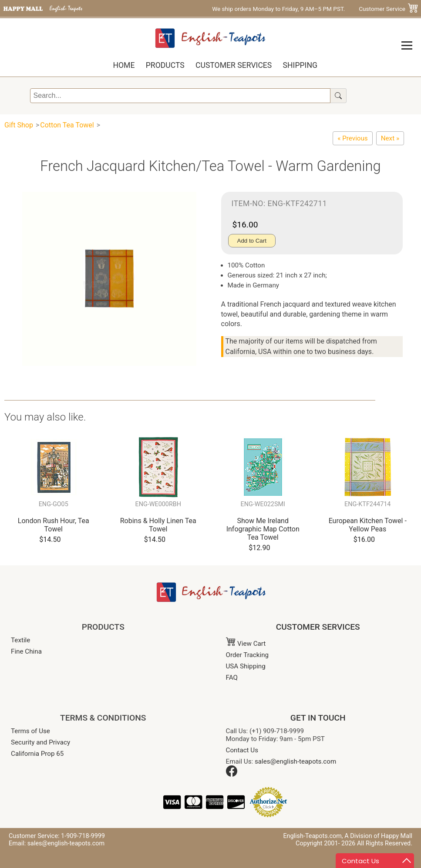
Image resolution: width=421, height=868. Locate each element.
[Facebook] (232, 775)
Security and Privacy (40, 742)
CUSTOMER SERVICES (318, 627)
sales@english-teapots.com (295, 761)
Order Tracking (248, 655)
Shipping (300, 65)
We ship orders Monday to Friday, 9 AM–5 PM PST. (278, 9)
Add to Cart (252, 241)
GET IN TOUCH (318, 718)
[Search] (180, 96)
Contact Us (242, 750)
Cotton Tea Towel (67, 125)
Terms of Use (30, 731)
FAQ (232, 678)
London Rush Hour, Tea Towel (54, 525)
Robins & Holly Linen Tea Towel (158, 525)
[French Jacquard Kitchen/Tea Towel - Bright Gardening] (390, 138)
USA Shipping (246, 666)
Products (165, 65)
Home (124, 65)
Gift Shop (19, 125)
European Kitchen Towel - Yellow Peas (368, 525)
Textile (20, 640)
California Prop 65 (37, 754)
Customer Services (234, 65)
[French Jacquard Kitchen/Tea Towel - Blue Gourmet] (352, 138)
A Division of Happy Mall (378, 836)
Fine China (26, 651)
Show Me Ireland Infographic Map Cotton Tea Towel (263, 529)
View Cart (246, 644)
